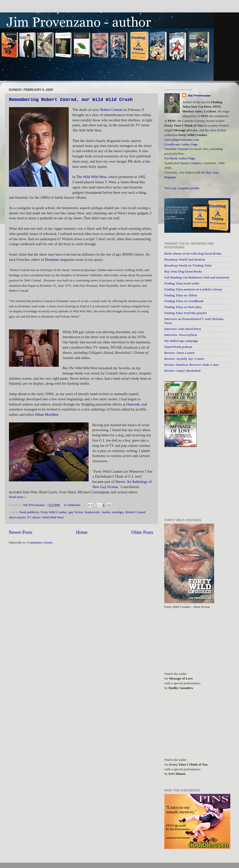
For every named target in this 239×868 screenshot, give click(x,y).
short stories (17, 517)
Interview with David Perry (183, 329)
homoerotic (92, 512)
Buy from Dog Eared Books (183, 271)
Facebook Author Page (180, 158)
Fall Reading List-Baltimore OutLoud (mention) (197, 277)
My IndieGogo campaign (181, 341)
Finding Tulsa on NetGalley (183, 307)
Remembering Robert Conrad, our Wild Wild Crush (71, 100)
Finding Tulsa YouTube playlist (185, 313)
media (106, 512)
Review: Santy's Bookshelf (182, 371)
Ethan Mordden (47, 414)
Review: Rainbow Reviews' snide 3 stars (192, 365)
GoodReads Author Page (181, 144)
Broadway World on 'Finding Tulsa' (188, 265)
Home (82, 532)
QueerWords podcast (178, 347)
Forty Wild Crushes (54, 512)
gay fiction (76, 512)
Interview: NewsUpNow (181, 335)
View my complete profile (182, 188)
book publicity (29, 512)
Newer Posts (21, 532)
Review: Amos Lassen (179, 353)
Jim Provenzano (34, 505)
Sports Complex (191, 163)
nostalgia (118, 512)
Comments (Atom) (40, 542)
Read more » (18, 497)
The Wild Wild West (91, 177)
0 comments (72, 505)
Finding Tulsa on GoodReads (184, 301)
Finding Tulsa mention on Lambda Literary (193, 289)
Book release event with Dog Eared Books (193, 253)
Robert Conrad (111, 110)
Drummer (52, 260)
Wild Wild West (53, 517)
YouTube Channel (177, 149)
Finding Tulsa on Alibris (181, 295)
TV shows (34, 517)
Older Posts (142, 532)
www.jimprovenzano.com (182, 140)
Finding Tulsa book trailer (182, 283)
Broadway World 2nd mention (185, 259)
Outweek (133, 404)
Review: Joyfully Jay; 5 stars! (184, 359)
